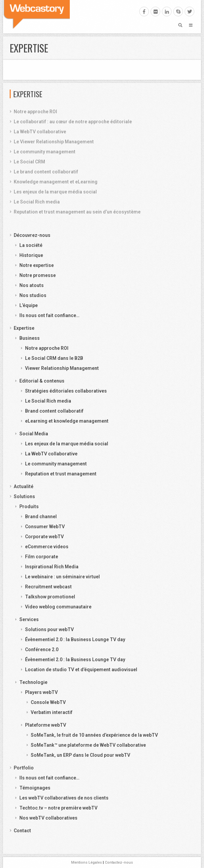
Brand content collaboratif (54, 411)
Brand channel (41, 517)
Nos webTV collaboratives (48, 818)
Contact (22, 831)
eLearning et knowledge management (67, 421)
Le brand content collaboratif (46, 172)
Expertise (24, 328)
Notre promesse (38, 275)
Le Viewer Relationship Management (54, 142)
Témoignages (35, 788)
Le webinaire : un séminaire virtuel (62, 577)
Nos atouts (32, 285)
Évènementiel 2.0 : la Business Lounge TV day (75, 639)
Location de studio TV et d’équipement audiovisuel (81, 670)
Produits (29, 507)
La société (31, 245)
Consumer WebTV (45, 527)
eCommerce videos (47, 547)
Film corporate (42, 557)
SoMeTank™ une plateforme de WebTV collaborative (88, 745)
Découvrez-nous (32, 235)
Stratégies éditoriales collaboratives (66, 391)
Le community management (45, 152)
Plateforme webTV (46, 725)
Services (29, 619)
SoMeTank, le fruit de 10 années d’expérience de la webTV (94, 735)
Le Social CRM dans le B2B (54, 358)
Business (30, 338)
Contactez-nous (119, 862)
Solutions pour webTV (49, 629)
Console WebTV (48, 702)
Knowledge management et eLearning (56, 182)
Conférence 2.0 (42, 649)
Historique (31, 255)
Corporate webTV (44, 537)
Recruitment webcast (48, 587)
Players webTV (41, 692)
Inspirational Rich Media (52, 567)
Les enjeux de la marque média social (55, 192)
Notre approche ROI (35, 112)
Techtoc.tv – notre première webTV (58, 808)
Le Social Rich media (37, 202)
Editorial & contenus (42, 381)
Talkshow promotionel (50, 597)
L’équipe (29, 305)
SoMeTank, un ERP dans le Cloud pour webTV (80, 755)
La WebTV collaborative (40, 132)
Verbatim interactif (52, 712)
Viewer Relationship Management (62, 368)
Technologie (33, 682)
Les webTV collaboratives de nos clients (64, 798)
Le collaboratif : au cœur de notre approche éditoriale (73, 122)
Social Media (34, 434)
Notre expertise (37, 265)
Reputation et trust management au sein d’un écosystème (77, 212)
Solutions (24, 496)
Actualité (24, 486)
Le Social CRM (29, 162)
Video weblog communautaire (58, 607)
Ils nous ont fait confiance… (49, 315)
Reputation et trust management (61, 474)
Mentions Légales (86, 862)
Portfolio (24, 768)
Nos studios (33, 295)
